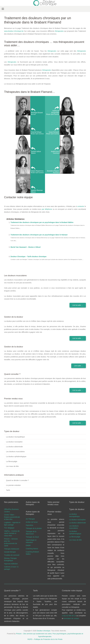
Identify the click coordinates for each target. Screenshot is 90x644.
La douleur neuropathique (15, 437)
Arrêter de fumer (32, 522)
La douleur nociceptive (14, 442)
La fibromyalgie (12, 461)
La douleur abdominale (14, 447)
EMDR (28, 545)
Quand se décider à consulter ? (18, 480)
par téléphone (47, 209)
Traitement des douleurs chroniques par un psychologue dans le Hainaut (39, 235)
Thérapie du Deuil (32, 537)
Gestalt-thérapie (10, 552)
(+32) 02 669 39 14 (69, 616)
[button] (3, 9)
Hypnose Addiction (11, 564)
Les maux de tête (12, 466)
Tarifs (8, 490)
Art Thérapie (30, 519)
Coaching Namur (32, 549)
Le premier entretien (13, 485)
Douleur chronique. (44, 631)
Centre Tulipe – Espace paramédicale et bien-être (12, 517)
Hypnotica (29, 525)
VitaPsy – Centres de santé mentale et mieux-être (12, 533)
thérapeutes (59, 31)
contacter (81, 206)
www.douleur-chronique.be (14, 31)
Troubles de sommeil (12, 555)
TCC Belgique (9, 528)
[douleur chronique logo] (45, 3)
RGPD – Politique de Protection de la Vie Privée (45, 639)
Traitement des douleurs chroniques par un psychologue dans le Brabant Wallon (42, 222)
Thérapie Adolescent (12, 549)
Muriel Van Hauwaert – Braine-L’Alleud (25, 247)
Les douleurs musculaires (15, 452)
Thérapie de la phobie (34, 528)
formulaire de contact (71, 618)
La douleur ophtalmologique (16, 457)
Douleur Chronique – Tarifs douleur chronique (28, 257)
